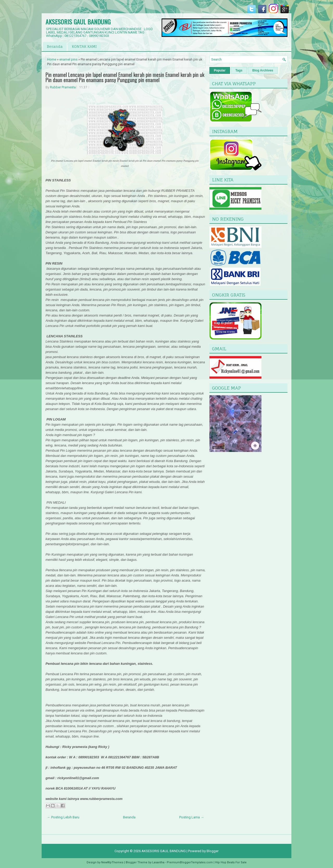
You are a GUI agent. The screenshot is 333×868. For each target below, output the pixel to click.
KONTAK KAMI (84, 46)
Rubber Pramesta (63, 87)
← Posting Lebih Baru (63, 817)
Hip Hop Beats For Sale (231, 862)
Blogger (213, 851)
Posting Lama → (192, 817)
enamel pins (68, 59)
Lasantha (158, 862)
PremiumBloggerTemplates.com (190, 862)
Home (52, 59)
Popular (220, 70)
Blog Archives (263, 70)
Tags (239, 70)
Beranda (55, 46)
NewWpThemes (112, 862)
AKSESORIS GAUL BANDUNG (78, 22)
